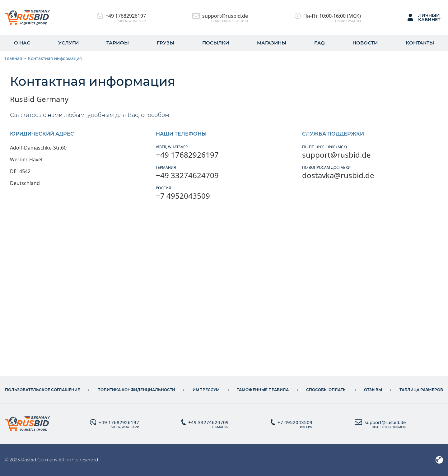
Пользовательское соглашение (42, 390)
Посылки (216, 43)
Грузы (166, 43)
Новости (365, 43)
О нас (22, 43)
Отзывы (373, 390)
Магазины (272, 43)
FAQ (320, 43)
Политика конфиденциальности (136, 390)
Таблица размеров (421, 390)
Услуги (68, 43)
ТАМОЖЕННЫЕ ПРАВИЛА (263, 390)
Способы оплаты (326, 390)
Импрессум (206, 390)
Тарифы (118, 43)
